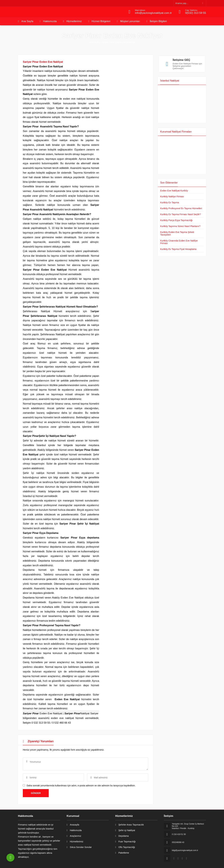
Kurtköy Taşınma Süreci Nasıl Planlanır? (180, 225)
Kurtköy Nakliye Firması (172, 195)
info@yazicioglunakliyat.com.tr (153, 13)
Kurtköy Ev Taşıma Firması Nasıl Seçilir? (181, 213)
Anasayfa (94, 42)
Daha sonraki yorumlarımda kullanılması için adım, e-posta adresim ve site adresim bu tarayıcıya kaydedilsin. (81, 786)
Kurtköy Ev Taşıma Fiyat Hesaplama (178, 248)
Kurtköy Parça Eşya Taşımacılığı (176, 219)
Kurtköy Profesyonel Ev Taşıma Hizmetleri (181, 207)
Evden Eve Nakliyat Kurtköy (174, 189)
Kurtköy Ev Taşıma (170, 201)
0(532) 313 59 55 (196, 13)
